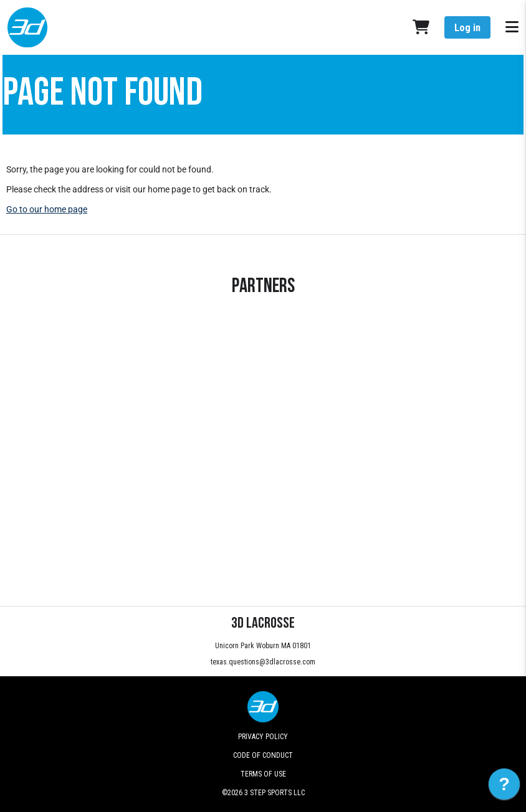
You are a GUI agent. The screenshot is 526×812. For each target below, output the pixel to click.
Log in (467, 28)
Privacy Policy (263, 737)
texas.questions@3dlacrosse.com (263, 662)
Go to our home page (47, 209)
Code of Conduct (263, 755)
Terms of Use (263, 774)
